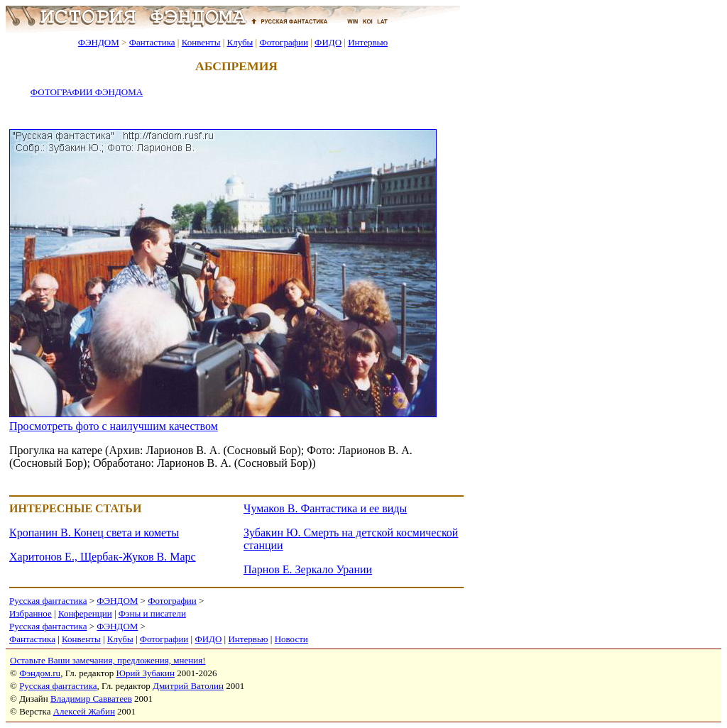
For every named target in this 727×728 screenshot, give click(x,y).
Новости (291, 639)
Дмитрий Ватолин (188, 686)
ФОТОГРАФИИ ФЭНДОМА (87, 92)
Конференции (85, 613)
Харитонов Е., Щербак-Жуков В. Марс (103, 557)
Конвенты (201, 42)
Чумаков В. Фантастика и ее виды (325, 508)
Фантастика (152, 42)
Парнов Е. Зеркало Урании (308, 569)
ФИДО (328, 42)
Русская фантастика (48, 601)
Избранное (31, 613)
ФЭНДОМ (99, 42)
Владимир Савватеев (91, 699)
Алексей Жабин (84, 711)
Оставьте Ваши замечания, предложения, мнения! (108, 660)
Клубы (240, 42)
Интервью (368, 42)
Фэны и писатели (152, 613)
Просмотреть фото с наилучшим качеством (114, 426)
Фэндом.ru (40, 673)
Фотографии (284, 42)
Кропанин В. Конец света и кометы (94, 533)
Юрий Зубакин (146, 673)
